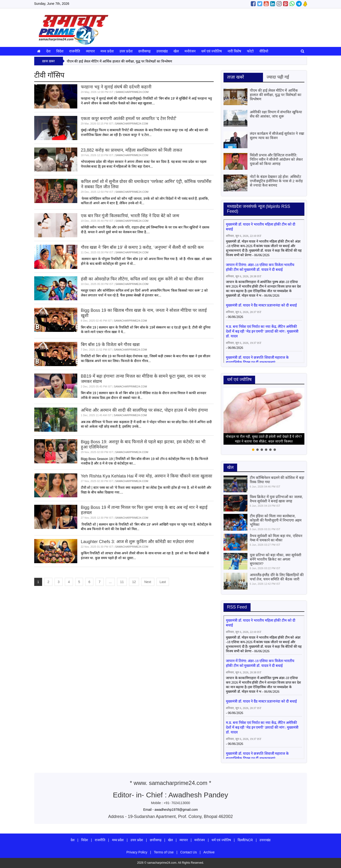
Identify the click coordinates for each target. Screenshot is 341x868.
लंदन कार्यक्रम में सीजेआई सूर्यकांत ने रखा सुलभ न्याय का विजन (277, 136)
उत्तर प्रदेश (126, 51)
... (110, 582)
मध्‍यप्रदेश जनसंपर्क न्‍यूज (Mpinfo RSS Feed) (259, 209)
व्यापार (90, 51)
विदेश (60, 51)
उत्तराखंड (162, 51)
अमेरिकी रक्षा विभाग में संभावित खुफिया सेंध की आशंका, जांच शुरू (276, 114)
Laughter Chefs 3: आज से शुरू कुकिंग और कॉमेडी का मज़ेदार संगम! (137, 542)
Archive (209, 852)
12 (134, 582)
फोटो (250, 51)
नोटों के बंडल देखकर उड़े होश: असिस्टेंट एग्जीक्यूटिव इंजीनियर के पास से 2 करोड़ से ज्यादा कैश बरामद (276, 181)
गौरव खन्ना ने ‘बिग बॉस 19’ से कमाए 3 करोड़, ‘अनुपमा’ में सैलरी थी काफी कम (142, 247)
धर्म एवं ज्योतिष (212, 51)
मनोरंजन (190, 51)
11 (122, 582)
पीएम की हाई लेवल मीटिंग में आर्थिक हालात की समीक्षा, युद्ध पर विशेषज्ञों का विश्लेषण (119, 61)
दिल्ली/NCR (245, 840)
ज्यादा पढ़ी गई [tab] (278, 77)
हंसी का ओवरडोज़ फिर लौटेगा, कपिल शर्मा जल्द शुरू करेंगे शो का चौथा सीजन (142, 279)
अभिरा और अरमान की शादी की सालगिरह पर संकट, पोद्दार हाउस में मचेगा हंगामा (144, 410)
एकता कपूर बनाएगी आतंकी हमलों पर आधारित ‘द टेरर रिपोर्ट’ (129, 119)
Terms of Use (164, 852)
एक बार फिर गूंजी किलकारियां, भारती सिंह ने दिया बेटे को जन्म (130, 216)
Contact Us (188, 852)
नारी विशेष (234, 51)
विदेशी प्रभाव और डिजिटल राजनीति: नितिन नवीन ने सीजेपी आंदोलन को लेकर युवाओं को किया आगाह (276, 159)
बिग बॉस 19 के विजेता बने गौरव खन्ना (110, 345)
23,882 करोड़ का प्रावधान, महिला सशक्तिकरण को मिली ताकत (131, 150)
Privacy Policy (137, 852)
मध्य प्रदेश (107, 51)
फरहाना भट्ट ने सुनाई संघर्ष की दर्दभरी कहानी (116, 87)
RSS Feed (237, 607)
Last (163, 582)
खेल (176, 51)
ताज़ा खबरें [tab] (235, 77)
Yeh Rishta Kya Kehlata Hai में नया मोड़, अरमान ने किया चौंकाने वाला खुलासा (147, 476)
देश (48, 51)
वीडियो (264, 51)
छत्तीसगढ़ (144, 51)
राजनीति (75, 51)
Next (148, 582)
